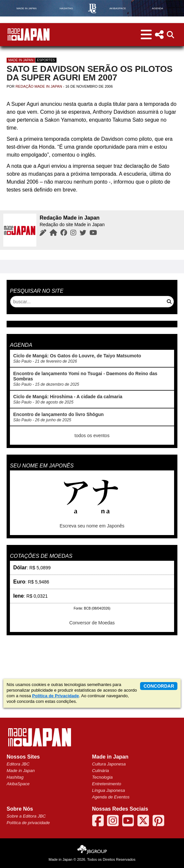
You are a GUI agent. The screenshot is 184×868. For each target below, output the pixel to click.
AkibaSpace (18, 784)
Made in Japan (21, 60)
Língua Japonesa (109, 790)
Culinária (101, 771)
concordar (159, 686)
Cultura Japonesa (109, 764)
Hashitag (15, 777)
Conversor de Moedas (92, 623)
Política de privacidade (28, 823)
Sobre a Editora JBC (26, 816)
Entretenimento (107, 784)
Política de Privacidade (55, 696)
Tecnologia (102, 777)
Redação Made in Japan (39, 86)
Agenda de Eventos (111, 797)
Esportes (46, 60)
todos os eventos (92, 435)
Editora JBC (18, 764)
